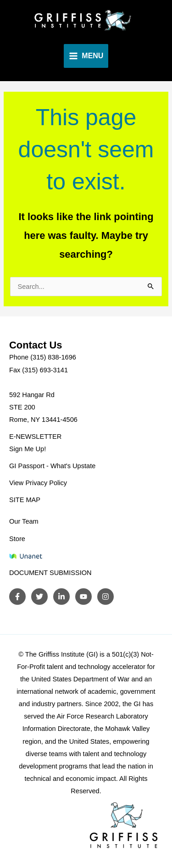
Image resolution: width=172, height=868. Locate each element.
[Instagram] (105, 597)
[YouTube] (83, 597)
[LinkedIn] (61, 597)
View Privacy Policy (38, 483)
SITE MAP (25, 500)
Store (17, 539)
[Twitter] (39, 597)
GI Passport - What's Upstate (52, 466)
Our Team (24, 521)
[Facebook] (17, 597)
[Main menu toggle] (86, 56)
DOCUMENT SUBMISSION (50, 573)
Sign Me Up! (28, 449)
